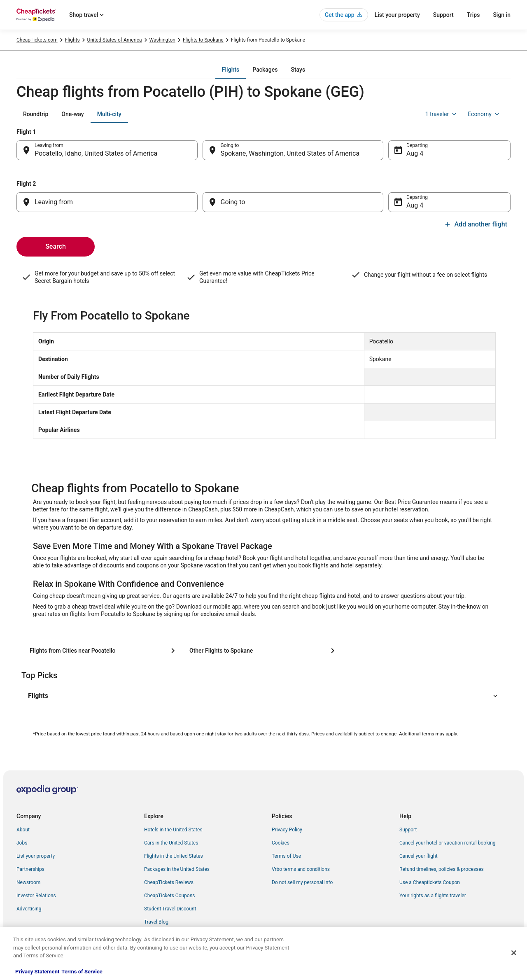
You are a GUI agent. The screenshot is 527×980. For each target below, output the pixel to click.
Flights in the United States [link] (174, 856)
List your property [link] (36, 856)
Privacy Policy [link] (287, 830)
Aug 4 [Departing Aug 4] (415, 153)
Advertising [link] (29, 909)
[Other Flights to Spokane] (263, 651)
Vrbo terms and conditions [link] (301, 869)
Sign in (502, 15)
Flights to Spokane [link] (203, 40)
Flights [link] (72, 40)
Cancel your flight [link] (419, 856)
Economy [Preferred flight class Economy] (484, 114)
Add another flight (476, 224)
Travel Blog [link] (156, 922)
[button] (263, 696)
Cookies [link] (281, 843)
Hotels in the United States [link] (173, 830)
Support (443, 15)
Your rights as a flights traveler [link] (433, 896)
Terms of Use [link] (286, 856)
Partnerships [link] (30, 869)
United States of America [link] (115, 40)
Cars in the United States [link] (171, 843)
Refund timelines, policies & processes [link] (442, 869)
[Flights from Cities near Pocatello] (104, 651)
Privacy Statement (37, 972)
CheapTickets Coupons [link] (170, 896)
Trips (473, 15)
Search (56, 246)
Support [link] (408, 830)
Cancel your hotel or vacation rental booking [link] (448, 843)
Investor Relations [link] (36, 896)
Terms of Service (82, 972)
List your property (397, 15)
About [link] (23, 830)
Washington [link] (162, 40)
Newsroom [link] (28, 882)
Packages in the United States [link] (177, 869)
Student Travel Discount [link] (170, 909)
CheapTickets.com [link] (37, 40)
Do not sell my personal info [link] (302, 882)
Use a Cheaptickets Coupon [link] (430, 882)
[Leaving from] (107, 202)
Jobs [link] (22, 843)
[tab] (231, 70)
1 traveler (442, 114)
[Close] (514, 953)
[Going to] (293, 202)
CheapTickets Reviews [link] (169, 882)
